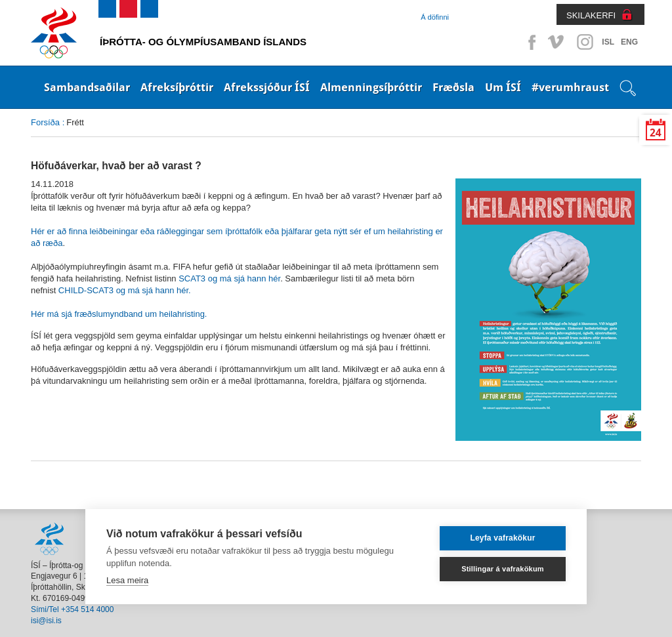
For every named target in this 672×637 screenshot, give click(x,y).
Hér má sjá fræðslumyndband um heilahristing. (119, 314)
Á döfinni (435, 17)
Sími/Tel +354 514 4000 (72, 609)
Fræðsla (453, 87)
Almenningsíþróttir (371, 87)
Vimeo (557, 42)
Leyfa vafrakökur (502, 538)
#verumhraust (570, 87)
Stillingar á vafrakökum (503, 569)
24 (656, 133)
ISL (608, 42)
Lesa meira (127, 580)
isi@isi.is (46, 621)
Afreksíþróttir (177, 87)
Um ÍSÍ (503, 87)
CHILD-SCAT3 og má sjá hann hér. (123, 290)
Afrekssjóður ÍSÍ (267, 87)
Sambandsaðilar (87, 87)
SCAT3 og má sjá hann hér (229, 278)
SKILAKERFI (591, 15)
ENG (629, 42)
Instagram (585, 42)
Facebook (530, 42)
